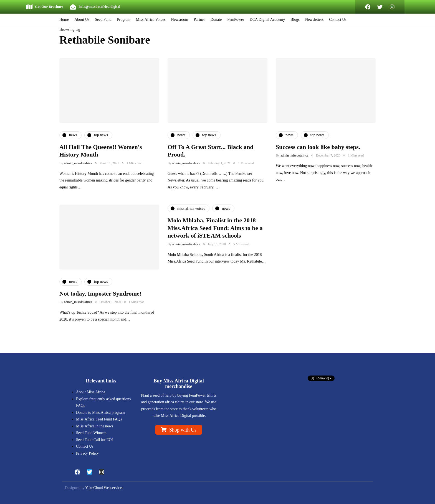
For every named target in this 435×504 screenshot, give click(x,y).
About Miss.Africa (91, 392)
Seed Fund (103, 20)
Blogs (295, 20)
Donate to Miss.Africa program (100, 413)
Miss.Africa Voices (151, 20)
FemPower (236, 20)
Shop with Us (183, 430)
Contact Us (338, 20)
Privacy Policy (87, 453)
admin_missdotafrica (78, 163)
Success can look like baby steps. (318, 147)
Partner (199, 20)
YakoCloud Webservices (104, 488)
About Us (82, 20)
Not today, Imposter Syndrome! (100, 298)
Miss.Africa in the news (95, 426)
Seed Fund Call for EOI (94, 440)
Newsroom (180, 20)
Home (64, 20)
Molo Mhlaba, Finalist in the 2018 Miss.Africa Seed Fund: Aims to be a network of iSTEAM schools (215, 232)
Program (124, 20)
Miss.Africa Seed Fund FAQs (99, 419)
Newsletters (314, 20)
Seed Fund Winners (91, 433)
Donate (216, 20)
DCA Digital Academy (267, 20)
